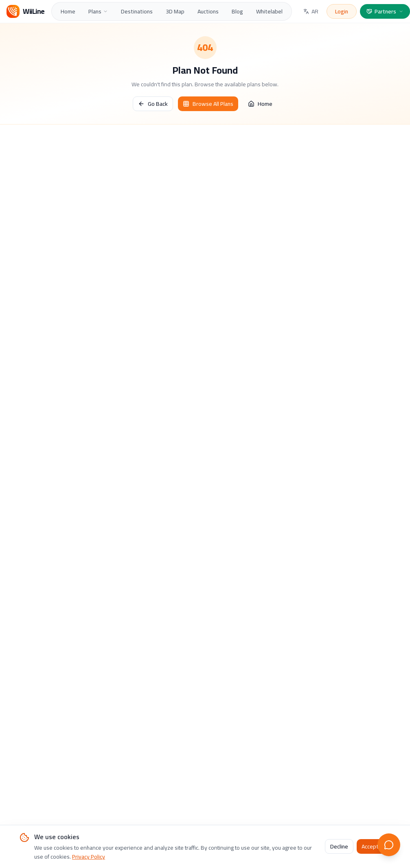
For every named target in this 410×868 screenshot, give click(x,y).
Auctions (208, 11)
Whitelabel (269, 11)
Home (68, 11)
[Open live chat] (389, 845)
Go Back (153, 104)
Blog (237, 11)
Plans (98, 11)
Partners (385, 11)
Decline (339, 846)
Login (342, 11)
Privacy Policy (89, 857)
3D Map (175, 11)
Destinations (137, 11)
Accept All (374, 846)
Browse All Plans (208, 104)
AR (311, 11)
